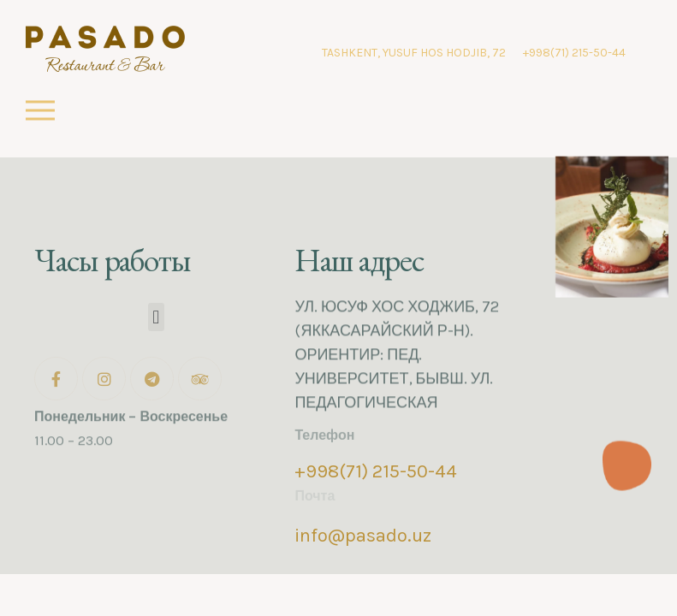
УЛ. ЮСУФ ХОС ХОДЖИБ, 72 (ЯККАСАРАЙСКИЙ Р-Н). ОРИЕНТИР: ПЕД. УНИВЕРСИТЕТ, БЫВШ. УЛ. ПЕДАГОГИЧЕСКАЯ (397, 346)
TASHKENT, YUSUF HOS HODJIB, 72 (414, 53)
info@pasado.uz (363, 536)
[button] (156, 317)
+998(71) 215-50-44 (574, 53)
